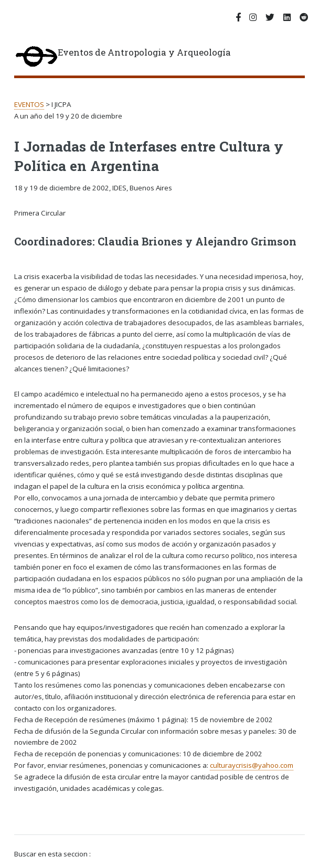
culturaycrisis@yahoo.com (252, 765)
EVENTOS (29, 104)
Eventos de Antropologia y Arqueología (123, 57)
